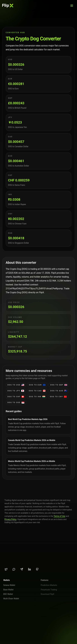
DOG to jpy (16, 391)
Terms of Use (59, 516)
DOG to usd (16, 385)
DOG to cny (58, 397)
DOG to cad (37, 391)
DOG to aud (59, 391)
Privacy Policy (10, 519)
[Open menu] (72, 6)
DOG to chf (16, 397)
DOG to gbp (59, 385)
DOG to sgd (16, 402)
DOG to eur (37, 385)
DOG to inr (37, 397)
